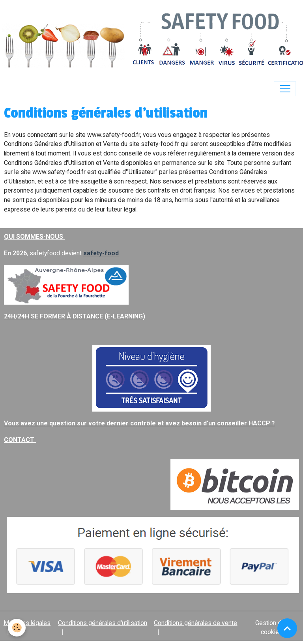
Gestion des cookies (272, 628)
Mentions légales (27, 623)
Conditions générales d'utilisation (103, 623)
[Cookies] (17, 628)
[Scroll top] (287, 628)
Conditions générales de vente (195, 623)
